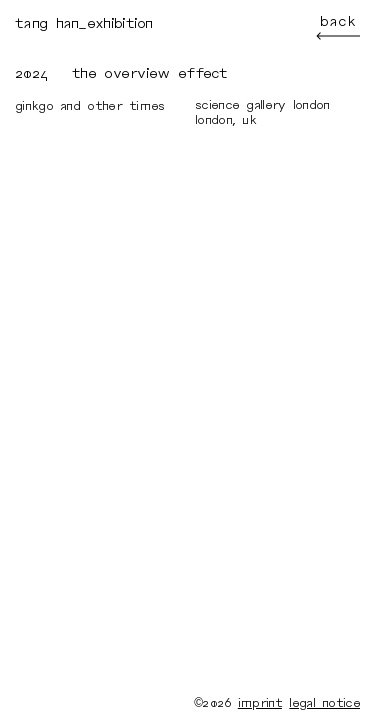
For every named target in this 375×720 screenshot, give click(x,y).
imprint (260, 703)
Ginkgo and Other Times (90, 106)
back (338, 27)
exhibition (120, 23)
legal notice (324, 703)
